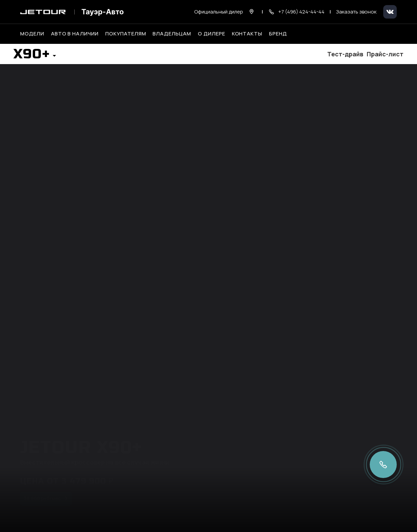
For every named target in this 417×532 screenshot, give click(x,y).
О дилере (212, 34)
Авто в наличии (75, 34)
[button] (35, 56)
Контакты (247, 34)
